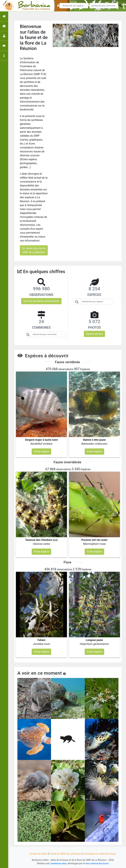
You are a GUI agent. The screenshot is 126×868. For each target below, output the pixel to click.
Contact (115, 854)
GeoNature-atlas (58, 863)
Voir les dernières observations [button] (41, 301)
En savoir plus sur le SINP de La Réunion (34, 250)
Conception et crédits (96, 854)
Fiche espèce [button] (41, 451)
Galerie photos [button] (94, 334)
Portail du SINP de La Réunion (65, 854)
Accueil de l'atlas (36, 854)
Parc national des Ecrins (98, 863)
